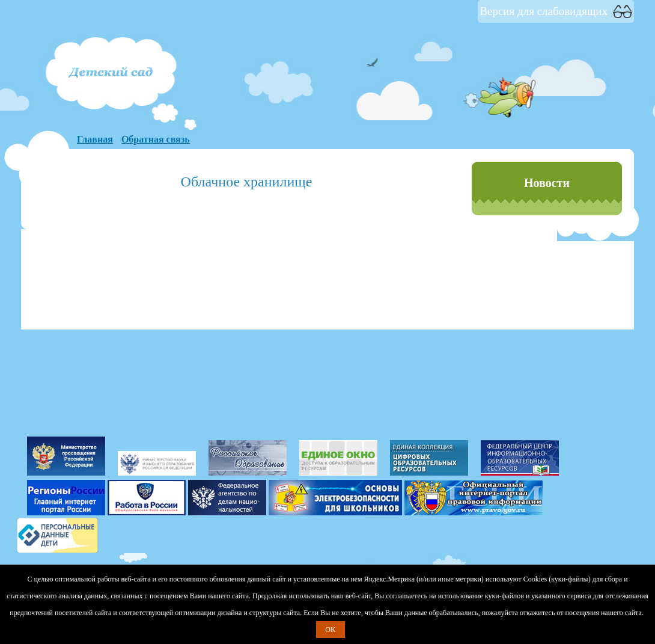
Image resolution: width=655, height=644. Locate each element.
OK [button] (330, 630)
